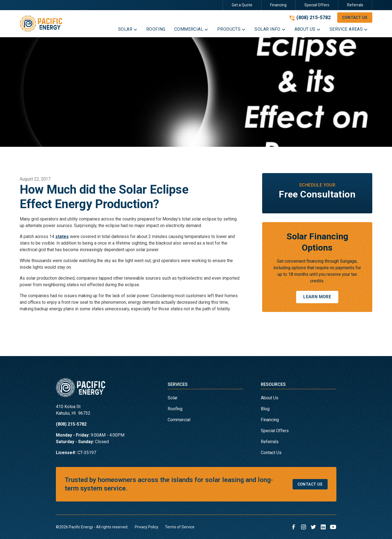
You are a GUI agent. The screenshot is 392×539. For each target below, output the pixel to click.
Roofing (175, 409)
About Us (270, 398)
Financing (278, 5)
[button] (128, 30)
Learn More (317, 297)
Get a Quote (242, 5)
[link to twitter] (313, 527)
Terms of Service (180, 527)
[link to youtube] (333, 527)
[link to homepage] (41, 24)
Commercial (179, 420)
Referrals (355, 5)
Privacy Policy (147, 527)
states (62, 236)
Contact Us (355, 18)
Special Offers (317, 5)
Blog (265, 409)
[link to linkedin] (323, 527)
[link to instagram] (304, 527)
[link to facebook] (294, 527)
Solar (173, 398)
